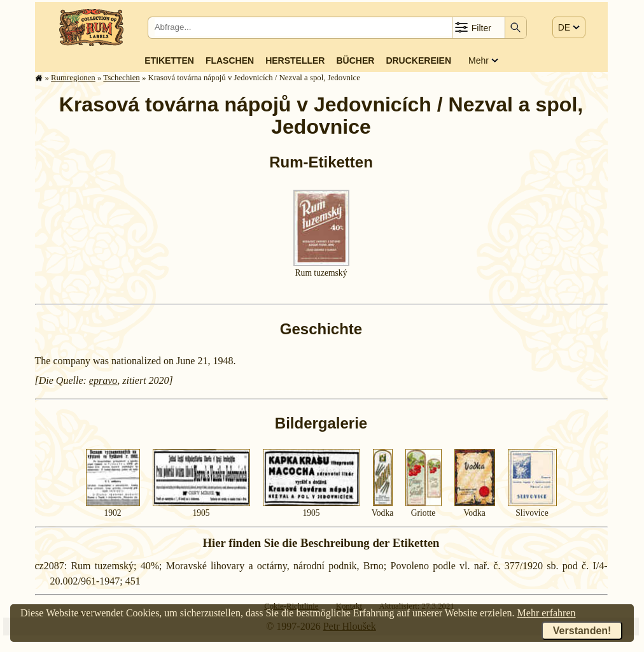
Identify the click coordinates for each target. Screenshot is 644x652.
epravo (103, 380)
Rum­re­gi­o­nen (73, 78)
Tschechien (121, 78)
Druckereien (418, 60)
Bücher (355, 60)
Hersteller (295, 60)
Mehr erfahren (547, 613)
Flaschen (230, 60)
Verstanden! (582, 631)
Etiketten (169, 60)
